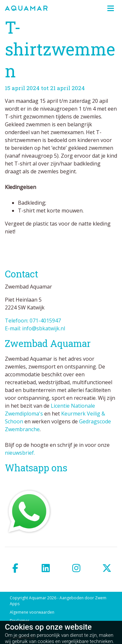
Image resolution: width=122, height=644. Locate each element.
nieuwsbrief (19, 453)
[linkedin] (46, 568)
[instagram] (76, 568)
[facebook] (15, 568)
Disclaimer (20, 621)
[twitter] (107, 568)
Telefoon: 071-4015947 (33, 321)
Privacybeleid (22, 629)
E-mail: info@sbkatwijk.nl (35, 328)
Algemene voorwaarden (32, 612)
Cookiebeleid (22, 638)
